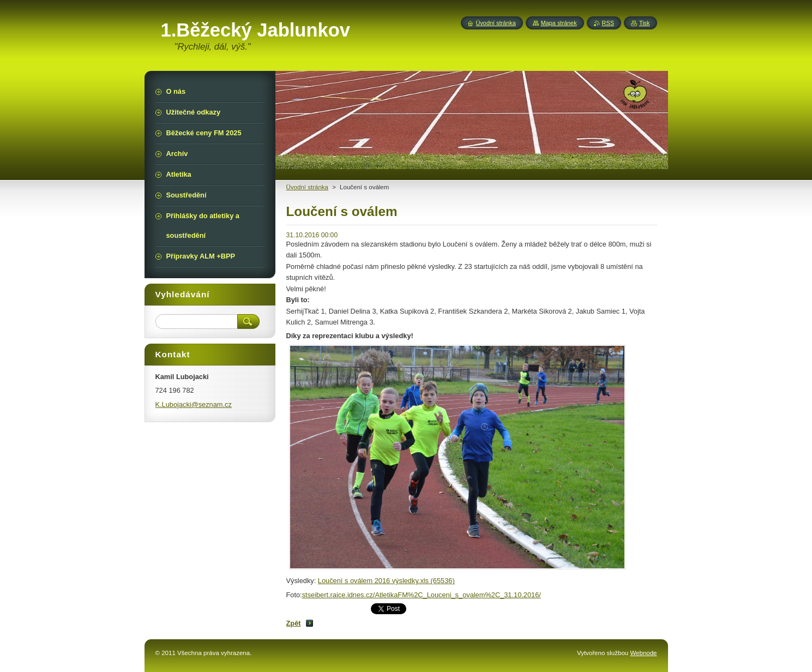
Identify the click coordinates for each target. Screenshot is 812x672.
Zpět (294, 623)
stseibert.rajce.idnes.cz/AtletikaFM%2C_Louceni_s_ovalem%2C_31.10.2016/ (422, 595)
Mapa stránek (559, 23)
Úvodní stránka (496, 23)
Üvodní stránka (307, 187)
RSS (608, 23)
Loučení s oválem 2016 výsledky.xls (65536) (386, 581)
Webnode (643, 653)
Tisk (645, 23)
